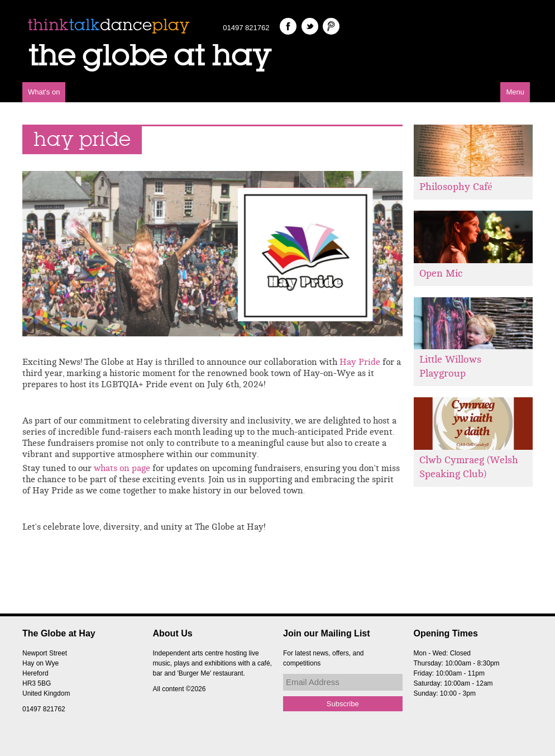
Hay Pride (360, 362)
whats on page (122, 468)
